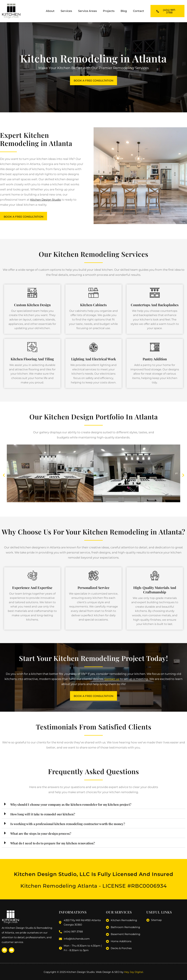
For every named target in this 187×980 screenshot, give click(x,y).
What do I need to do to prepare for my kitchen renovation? (57, 845)
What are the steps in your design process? (44, 835)
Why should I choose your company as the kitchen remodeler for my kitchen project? (78, 806)
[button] (4, 476)
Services (66, 11)
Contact (139, 11)
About (50, 11)
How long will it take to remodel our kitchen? (46, 816)
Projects (109, 11)
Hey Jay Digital (134, 973)
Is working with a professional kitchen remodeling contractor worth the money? (74, 825)
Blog (124, 11)
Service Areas (87, 11)
